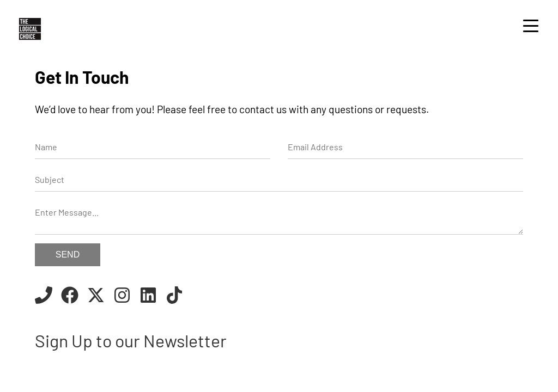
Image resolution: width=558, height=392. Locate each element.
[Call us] (44, 297)
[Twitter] (96, 297)
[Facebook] (70, 297)
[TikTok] (174, 297)
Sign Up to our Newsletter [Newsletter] (131, 340)
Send (68, 255)
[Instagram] (122, 297)
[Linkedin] (148, 297)
